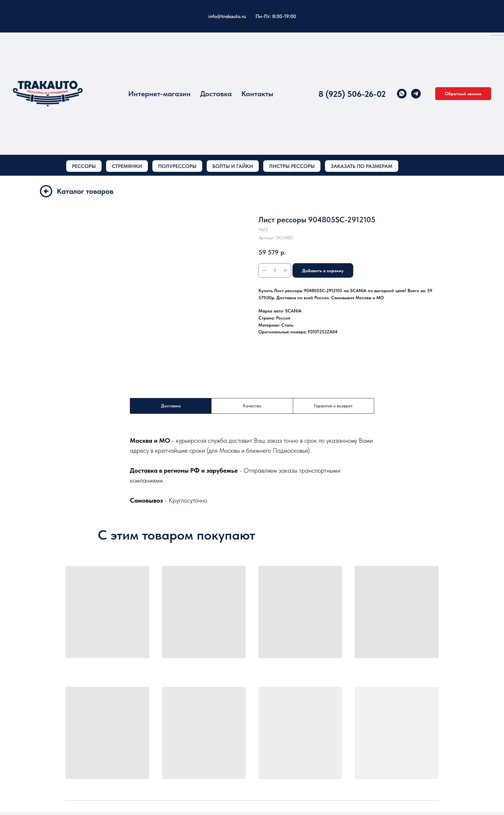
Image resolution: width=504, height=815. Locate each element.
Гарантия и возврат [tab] (333, 406)
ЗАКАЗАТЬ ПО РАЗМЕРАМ (362, 166)
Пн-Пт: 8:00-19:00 (276, 16)
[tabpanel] (252, 470)
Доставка (216, 94)
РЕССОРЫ (84, 166)
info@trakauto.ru (227, 16)
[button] (463, 94)
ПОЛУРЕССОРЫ (177, 166)
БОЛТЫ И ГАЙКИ (233, 166)
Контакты (257, 94)
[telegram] (416, 94)
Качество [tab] (252, 406)
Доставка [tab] (171, 406)
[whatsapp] (402, 94)
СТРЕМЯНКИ (127, 166)
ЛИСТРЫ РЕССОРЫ (292, 166)
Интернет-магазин (159, 94)
